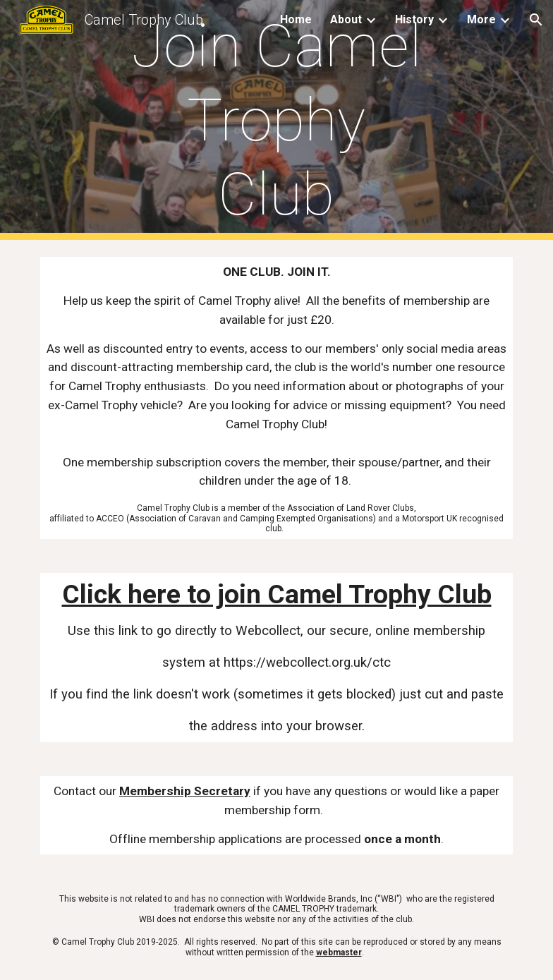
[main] (276, 120)
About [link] (346, 19)
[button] (536, 20)
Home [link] (296, 19)
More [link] (481, 19)
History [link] (414, 19)
